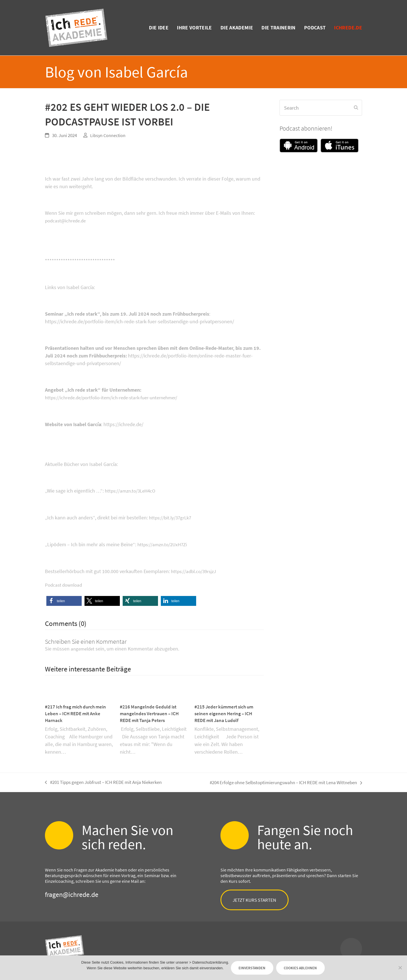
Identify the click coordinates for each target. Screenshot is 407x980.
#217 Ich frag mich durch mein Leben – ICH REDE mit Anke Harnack (78, 712)
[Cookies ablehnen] (400, 966)
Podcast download (65, 583)
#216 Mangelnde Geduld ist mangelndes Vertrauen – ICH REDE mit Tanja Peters (151, 712)
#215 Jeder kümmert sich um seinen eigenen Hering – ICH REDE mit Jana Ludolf (226, 712)
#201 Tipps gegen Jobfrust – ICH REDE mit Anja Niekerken (109, 781)
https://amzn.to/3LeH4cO (132, 490)
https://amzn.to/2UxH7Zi (164, 543)
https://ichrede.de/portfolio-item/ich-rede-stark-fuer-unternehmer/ (116, 397)
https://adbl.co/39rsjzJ (195, 570)
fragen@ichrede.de (72, 893)
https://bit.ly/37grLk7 (171, 517)
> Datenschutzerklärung (196, 961)
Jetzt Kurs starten (259, 900)
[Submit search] (356, 108)
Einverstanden (247, 966)
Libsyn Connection (108, 135)
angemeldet (84, 647)
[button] (64, 599)
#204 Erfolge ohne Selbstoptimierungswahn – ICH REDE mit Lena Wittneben (279, 781)
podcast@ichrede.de (67, 221)
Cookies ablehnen (307, 966)
